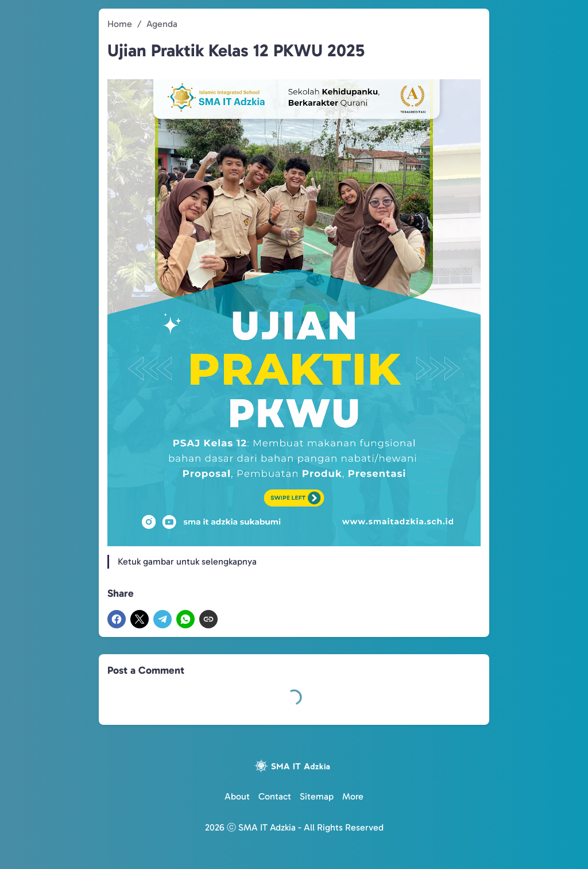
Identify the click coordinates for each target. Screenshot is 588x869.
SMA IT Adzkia (267, 827)
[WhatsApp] (185, 619)
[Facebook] (117, 619)
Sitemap (317, 796)
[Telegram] (163, 619)
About (237, 796)
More (353, 796)
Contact (275, 796)
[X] (140, 619)
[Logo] (294, 766)
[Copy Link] (208, 619)
